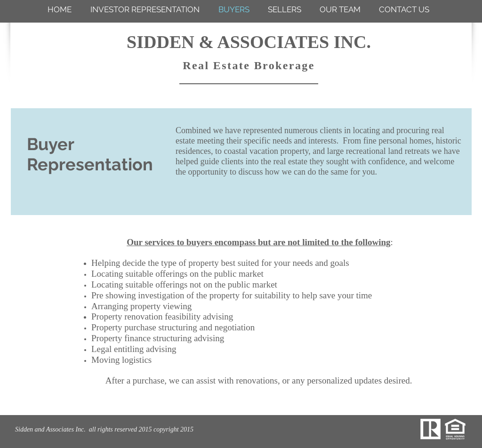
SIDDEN (161, 42)
